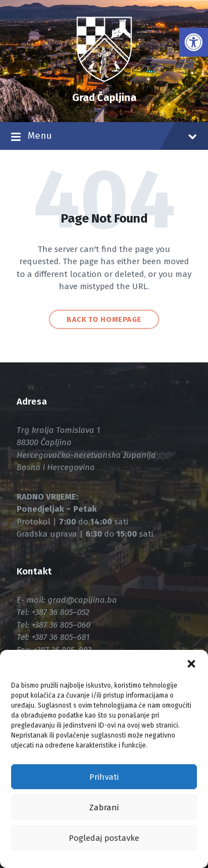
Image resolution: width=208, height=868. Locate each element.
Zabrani (104, 808)
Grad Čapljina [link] (104, 97)
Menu (104, 137)
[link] (194, 42)
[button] (191, 664)
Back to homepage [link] (104, 319)
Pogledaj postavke (104, 838)
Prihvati (104, 777)
